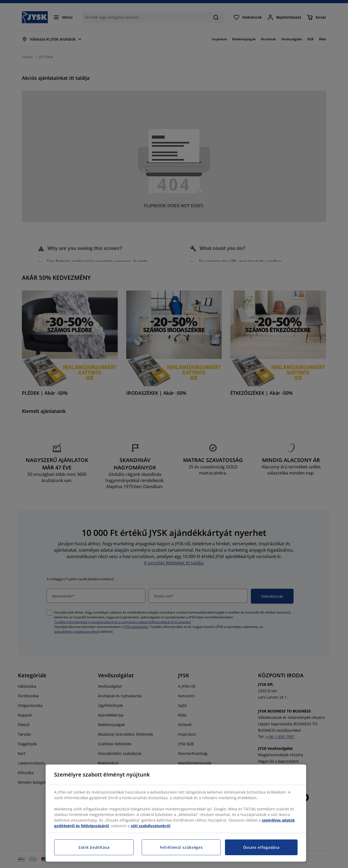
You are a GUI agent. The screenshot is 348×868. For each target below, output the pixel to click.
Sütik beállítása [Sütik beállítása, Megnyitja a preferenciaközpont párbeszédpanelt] (94, 847)
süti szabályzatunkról (151, 826)
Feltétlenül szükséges (181, 847)
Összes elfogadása (261, 847)
